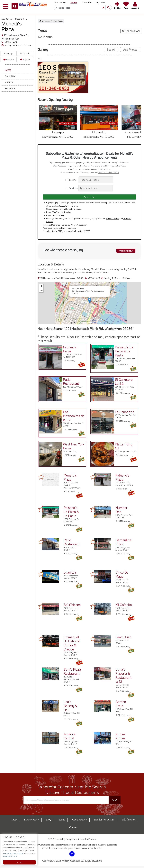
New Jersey (8, 19)
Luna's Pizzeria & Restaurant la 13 (123, 677)
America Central (70, 738)
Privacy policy (31, 821)
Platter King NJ (123, 447)
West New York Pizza (73, 447)
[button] (15, 6)
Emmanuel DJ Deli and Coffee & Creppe (72, 645)
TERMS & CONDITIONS (13, 853)
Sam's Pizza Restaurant (72, 673)
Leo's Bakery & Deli (70, 707)
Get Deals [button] (25, 53)
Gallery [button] (10, 76)
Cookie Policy (80, 821)
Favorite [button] (9, 59)
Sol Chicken (72, 606)
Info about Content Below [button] (51, 21)
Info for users (129, 821)
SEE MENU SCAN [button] (131, 31)
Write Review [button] (125, 252)
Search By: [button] (60, 2)
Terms (62, 821)
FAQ (49, 821)
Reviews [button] (10, 88)
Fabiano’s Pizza (69, 350)
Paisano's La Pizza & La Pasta (123, 352)
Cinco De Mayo (122, 576)
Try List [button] (25, 59)
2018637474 (11, 42)
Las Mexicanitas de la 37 (73, 417)
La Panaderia (124, 413)
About (14, 821)
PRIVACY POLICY (10, 856)
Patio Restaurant (70, 382)
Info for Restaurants (104, 821)
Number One (121, 511)
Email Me (72, 188)
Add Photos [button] (130, 49)
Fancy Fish (123, 639)
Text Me (72, 180)
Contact (73, 829)
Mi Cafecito (124, 606)
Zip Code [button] (100, 2)
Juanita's (70, 574)
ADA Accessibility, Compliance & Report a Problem (72, 841)
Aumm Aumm (120, 738)
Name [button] (74, 2)
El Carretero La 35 (123, 382)
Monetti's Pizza (70, 479)
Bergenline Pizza (123, 544)
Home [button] (8, 70)
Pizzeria (20, 19)
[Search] (82, 8)
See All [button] (111, 49)
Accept (19, 862)
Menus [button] (9, 82)
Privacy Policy (112, 220)
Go (115, 801)
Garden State (121, 705)
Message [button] (9, 53)
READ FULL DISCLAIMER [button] (109, 173)
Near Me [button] (87, 2)
